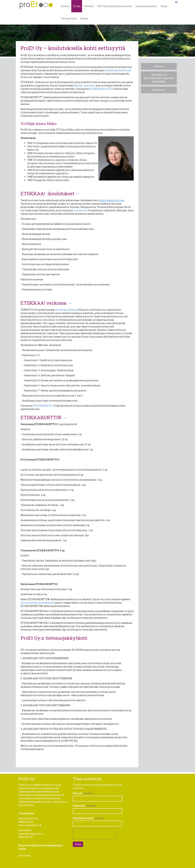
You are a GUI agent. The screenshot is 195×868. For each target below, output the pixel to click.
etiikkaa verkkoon (67, 310)
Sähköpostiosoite (83, 818)
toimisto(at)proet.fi (30, 825)
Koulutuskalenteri (146, 6)
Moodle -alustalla (84, 85)
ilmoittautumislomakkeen (37, 603)
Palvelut (89, 6)
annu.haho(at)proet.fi (31, 834)
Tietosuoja (24, 855)
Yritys (77, 6)
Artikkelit (159, 90)
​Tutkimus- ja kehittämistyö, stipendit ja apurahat (159, 78)
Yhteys (84, 18)
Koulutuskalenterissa (118, 70)
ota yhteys (80, 210)
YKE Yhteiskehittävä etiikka (115, 6)
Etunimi (78, 793)
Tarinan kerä (69, 18)
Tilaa (78, 844)
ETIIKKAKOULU (43, 406)
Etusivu (65, 6)
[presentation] (94, 834)
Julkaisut (159, 66)
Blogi (164, 6)
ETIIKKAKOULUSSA (102, 89)
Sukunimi (79, 806)
